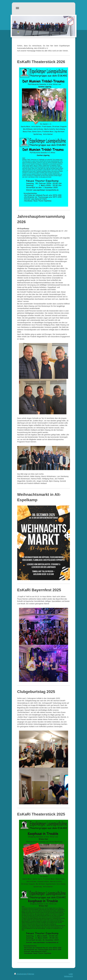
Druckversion (21, 974)
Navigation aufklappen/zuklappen (44, 8)
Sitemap (31, 974)
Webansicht (69, 976)
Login (71, 974)
